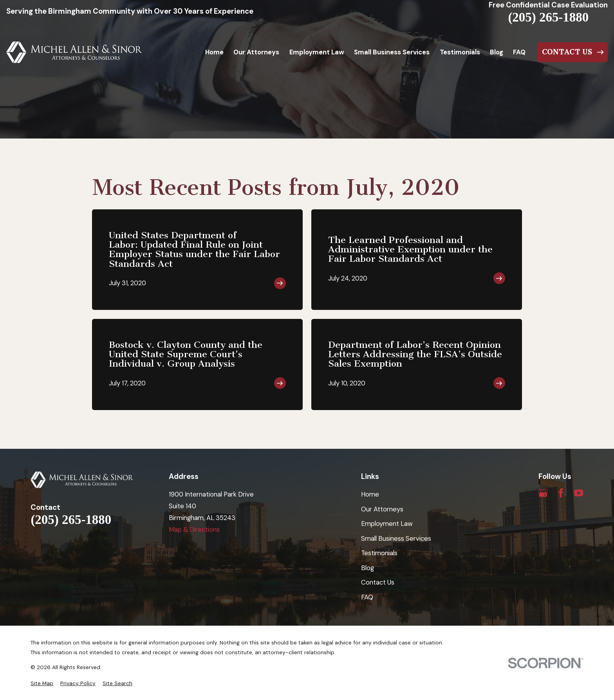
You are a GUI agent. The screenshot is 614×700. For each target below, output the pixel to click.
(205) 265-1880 (548, 17)
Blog (367, 568)
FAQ (367, 597)
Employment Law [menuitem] (317, 52)
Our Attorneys (382, 509)
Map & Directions (194, 529)
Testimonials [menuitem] (460, 52)
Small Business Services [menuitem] (392, 52)
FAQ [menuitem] (519, 52)
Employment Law (387, 524)
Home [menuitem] (214, 52)
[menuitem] (42, 683)
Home (370, 494)
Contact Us (378, 582)
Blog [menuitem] (497, 52)
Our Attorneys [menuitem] (256, 52)
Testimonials (379, 553)
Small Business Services (396, 538)
